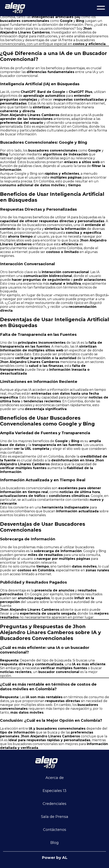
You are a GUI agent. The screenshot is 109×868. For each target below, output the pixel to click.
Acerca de (55, 778)
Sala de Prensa (55, 817)
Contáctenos (55, 830)
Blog (54, 843)
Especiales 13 (54, 791)
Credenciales (54, 804)
